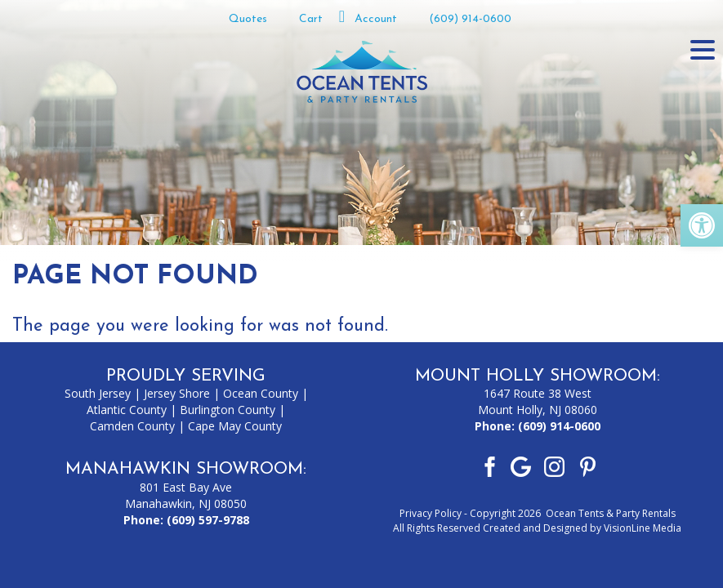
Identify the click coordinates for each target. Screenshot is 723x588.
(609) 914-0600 (470, 19)
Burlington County (228, 410)
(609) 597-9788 (208, 520)
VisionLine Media (643, 528)
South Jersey (98, 393)
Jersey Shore (177, 393)
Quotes (248, 19)
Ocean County (261, 393)
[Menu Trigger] (703, 49)
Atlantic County (127, 410)
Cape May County (235, 426)
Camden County (132, 426)
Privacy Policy (431, 513)
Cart (311, 19)
